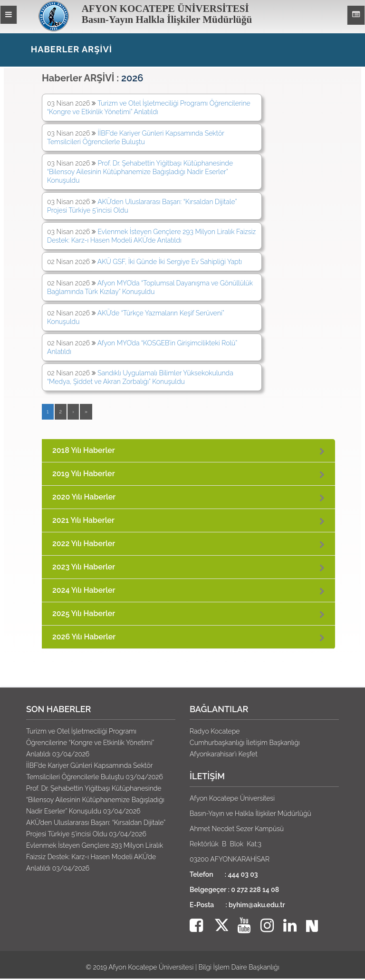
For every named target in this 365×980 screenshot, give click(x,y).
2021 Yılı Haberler (83, 520)
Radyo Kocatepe (215, 731)
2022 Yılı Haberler (84, 544)
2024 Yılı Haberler (84, 590)
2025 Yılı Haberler (84, 613)
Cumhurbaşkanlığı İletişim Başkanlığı (245, 743)
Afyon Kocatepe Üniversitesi (151, 967)
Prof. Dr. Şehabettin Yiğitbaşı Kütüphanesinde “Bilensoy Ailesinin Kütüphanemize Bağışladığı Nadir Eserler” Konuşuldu (140, 172)
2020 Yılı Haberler (84, 497)
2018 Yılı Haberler (84, 450)
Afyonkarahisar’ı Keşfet (224, 754)
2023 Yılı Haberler (84, 567)
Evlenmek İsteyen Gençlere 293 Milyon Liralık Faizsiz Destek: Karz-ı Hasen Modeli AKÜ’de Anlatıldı (95, 857)
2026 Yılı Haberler (84, 637)
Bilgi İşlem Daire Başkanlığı (239, 967)
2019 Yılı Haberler (84, 474)
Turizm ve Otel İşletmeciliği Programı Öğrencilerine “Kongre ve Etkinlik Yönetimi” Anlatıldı (90, 743)
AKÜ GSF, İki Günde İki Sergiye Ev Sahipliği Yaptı (170, 262)
